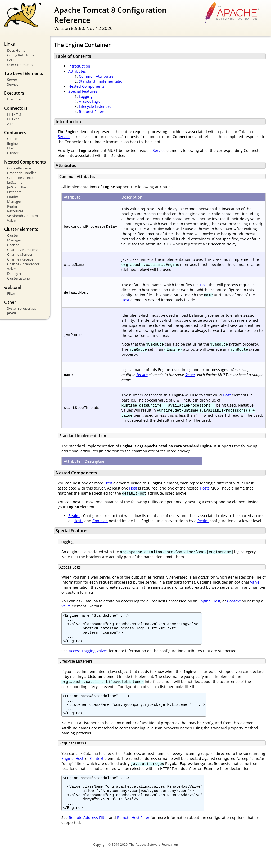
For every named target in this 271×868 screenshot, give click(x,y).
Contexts (100, 521)
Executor (14, 99)
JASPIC (12, 313)
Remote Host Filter (133, 833)
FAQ (10, 60)
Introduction (79, 66)
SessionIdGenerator (23, 216)
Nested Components (86, 86)
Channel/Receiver (21, 259)
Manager (14, 201)
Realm (12, 206)
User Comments (20, 65)
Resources (15, 211)
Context (13, 139)
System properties (22, 308)
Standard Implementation (102, 81)
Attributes (77, 71)
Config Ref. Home (21, 55)
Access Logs (89, 101)
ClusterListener (19, 278)
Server (12, 80)
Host (11, 148)
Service (13, 84)
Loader (13, 197)
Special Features (83, 91)
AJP (10, 124)
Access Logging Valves (88, 656)
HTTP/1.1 (14, 114)
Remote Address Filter (88, 833)
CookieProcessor (20, 168)
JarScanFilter (17, 187)
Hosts (205, 488)
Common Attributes (96, 76)
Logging (86, 96)
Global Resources (21, 178)
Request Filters (92, 111)
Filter (11, 293)
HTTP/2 (13, 119)
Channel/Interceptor (23, 264)
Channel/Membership (24, 250)
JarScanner (15, 182)
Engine (12, 143)
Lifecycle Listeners (95, 106)
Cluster (13, 153)
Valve (11, 221)
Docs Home (16, 50)
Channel (14, 245)
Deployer (14, 274)
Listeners (14, 192)
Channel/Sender (20, 254)
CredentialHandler (22, 173)
